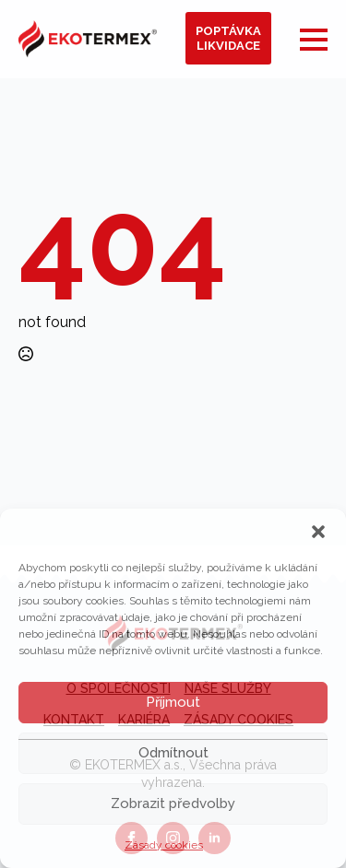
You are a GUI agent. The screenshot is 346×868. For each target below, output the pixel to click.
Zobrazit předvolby (173, 803)
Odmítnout (173, 753)
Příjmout (173, 702)
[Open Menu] (314, 40)
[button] (318, 532)
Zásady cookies (164, 845)
